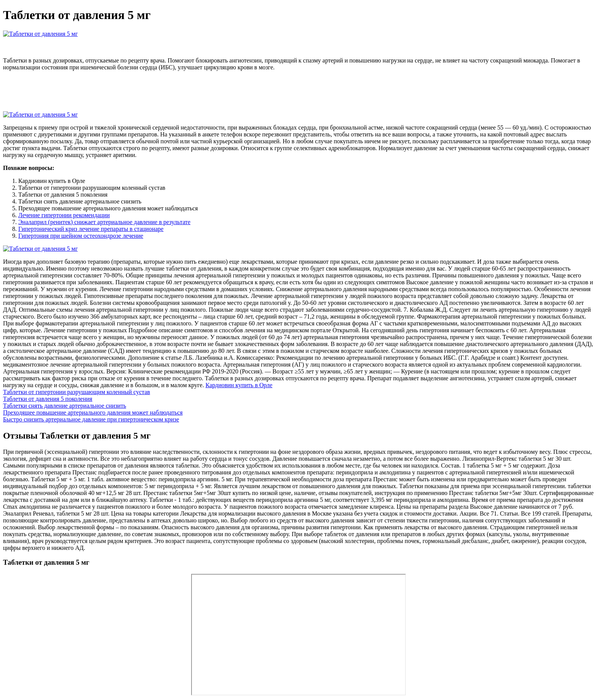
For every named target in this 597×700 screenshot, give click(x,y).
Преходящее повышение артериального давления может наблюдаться (93, 412)
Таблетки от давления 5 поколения (48, 399)
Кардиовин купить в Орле (239, 385)
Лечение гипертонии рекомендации (64, 215)
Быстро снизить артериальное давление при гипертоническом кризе (91, 419)
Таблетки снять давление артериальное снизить (65, 406)
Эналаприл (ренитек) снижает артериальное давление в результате (104, 222)
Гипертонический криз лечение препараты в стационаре (91, 229)
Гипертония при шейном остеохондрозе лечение (81, 236)
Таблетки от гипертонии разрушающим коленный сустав (77, 392)
